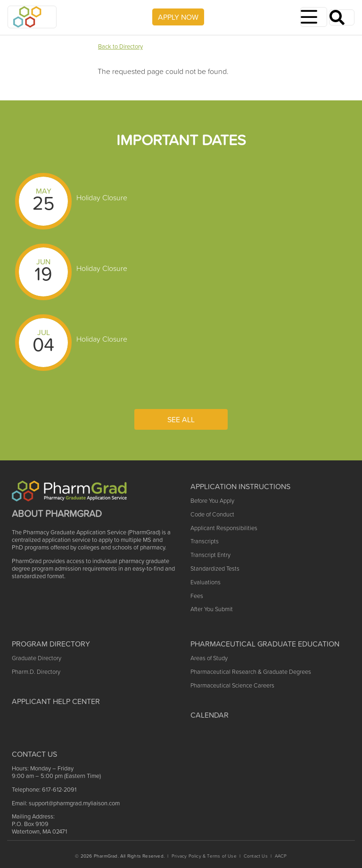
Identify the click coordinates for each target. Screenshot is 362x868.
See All (181, 419)
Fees (197, 596)
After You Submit (212, 609)
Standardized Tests (215, 569)
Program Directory (51, 644)
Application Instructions (240, 486)
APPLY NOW (178, 17)
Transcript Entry (210, 555)
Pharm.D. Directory (36, 672)
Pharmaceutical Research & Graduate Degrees (251, 672)
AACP (281, 856)
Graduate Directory (37, 658)
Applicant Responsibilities (224, 528)
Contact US (34, 754)
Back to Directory (120, 46)
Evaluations (206, 582)
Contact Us (256, 856)
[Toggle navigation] (314, 17)
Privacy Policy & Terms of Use (204, 856)
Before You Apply (212, 501)
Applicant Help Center (56, 701)
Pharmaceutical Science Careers (232, 685)
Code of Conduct (212, 514)
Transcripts (205, 541)
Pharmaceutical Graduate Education (265, 644)
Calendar (210, 715)
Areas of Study (209, 658)
